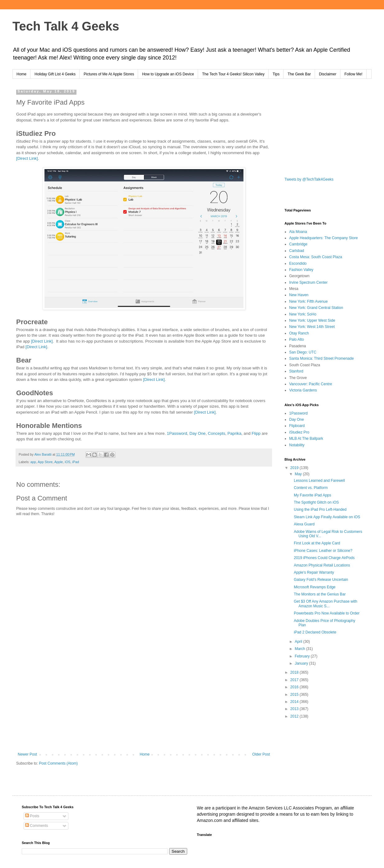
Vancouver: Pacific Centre (311, 384)
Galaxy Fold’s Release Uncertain (321, 580)
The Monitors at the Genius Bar (320, 594)
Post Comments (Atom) (58, 763)
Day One (197, 433)
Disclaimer (328, 74)
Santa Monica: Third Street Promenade (322, 358)
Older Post (261, 754)
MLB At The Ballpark (306, 439)
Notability (297, 445)
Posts (32, 816)
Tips (276, 74)
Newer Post (27, 754)
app (33, 462)
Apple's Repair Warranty (314, 572)
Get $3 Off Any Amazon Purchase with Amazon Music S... (326, 604)
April (299, 642)
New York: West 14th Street (312, 327)
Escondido (298, 263)
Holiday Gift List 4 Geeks (55, 74)
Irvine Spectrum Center (308, 282)
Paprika (235, 433)
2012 (295, 716)
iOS (67, 462)
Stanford (296, 371)
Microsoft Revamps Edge (315, 587)
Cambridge (298, 244)
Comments (37, 826)
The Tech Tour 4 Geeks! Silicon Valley (233, 74)
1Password (177, 433)
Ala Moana (298, 232)
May (299, 474)
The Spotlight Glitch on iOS (316, 502)
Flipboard (297, 426)
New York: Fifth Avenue (308, 301)
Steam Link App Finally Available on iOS (327, 517)
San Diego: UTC (303, 352)
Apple (59, 462)
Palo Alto (296, 339)
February (303, 656)
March (301, 649)
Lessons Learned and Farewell (319, 481)
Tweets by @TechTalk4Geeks (309, 179)
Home (21, 74)
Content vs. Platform (311, 488)
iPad (76, 462)
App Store (45, 462)
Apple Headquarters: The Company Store (324, 238)
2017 (295, 680)
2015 (295, 695)
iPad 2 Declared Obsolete (315, 632)
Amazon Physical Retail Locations (322, 565)
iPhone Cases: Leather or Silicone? (323, 551)
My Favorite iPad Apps (312, 495)
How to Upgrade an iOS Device (168, 74)
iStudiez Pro (299, 432)
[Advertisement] (144, 701)
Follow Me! (354, 74)
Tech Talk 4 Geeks (66, 26)
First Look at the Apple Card (317, 543)
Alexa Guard (304, 524)
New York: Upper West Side (312, 320)
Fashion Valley (301, 270)
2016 (295, 687)
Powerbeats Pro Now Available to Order (327, 613)
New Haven (299, 295)
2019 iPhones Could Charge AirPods (324, 558)
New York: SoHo (303, 314)
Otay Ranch (299, 333)
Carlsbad (297, 251)
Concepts (217, 433)
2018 (295, 672)
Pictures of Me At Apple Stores (109, 74)
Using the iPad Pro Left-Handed (320, 510)
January (302, 663)
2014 (295, 702)
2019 (295, 468)
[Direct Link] (27, 158)
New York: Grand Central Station (316, 308)
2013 (295, 709)
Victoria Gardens (303, 390)
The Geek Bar (299, 74)
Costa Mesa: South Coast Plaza (316, 257)
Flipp (256, 433)
